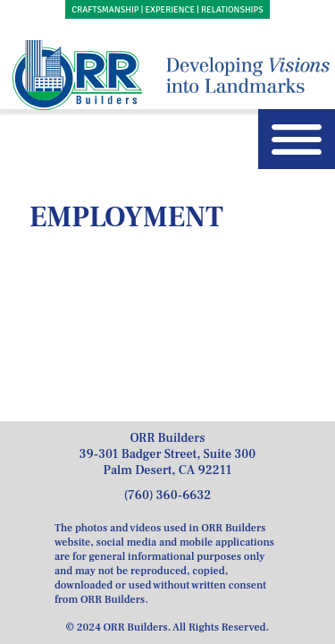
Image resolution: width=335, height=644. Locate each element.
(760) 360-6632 (168, 496)
